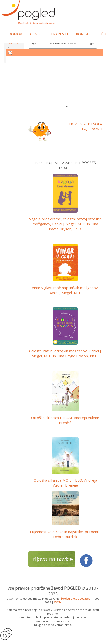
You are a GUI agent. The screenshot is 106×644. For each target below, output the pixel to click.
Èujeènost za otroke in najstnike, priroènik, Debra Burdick (65, 534)
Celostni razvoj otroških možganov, (65, 353)
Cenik (35, 34)
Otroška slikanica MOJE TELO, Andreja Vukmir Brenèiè (65, 483)
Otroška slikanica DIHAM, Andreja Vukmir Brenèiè (65, 420)
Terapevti (58, 34)
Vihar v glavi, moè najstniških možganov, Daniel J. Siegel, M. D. (65, 290)
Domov (15, 34)
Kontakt (84, 34)
